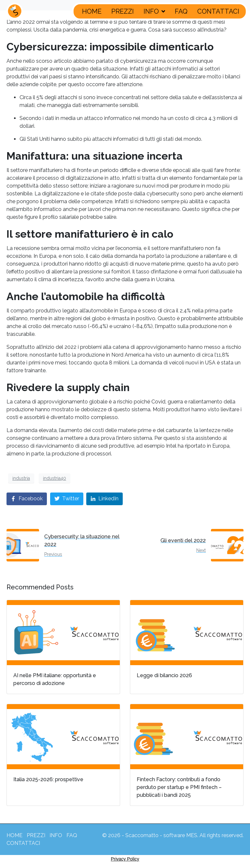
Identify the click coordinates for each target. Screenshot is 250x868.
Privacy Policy (125, 859)
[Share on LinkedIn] (104, 499)
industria (21, 478)
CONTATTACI (218, 11)
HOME (92, 11)
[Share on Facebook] (27, 499)
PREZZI (123, 11)
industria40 (55, 478)
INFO (154, 11)
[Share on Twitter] (67, 499)
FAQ (181, 11)
